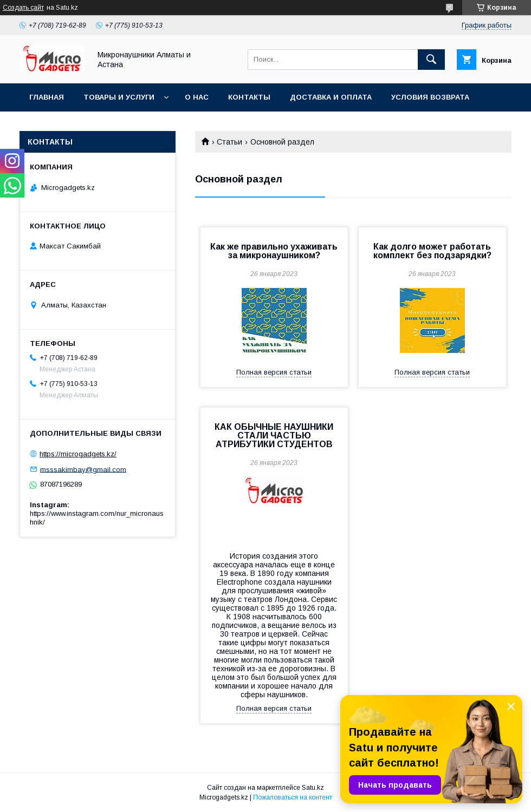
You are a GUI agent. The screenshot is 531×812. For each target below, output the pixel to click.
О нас (197, 97)
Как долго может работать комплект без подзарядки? (432, 251)
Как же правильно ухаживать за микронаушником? (274, 251)
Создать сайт (23, 8)
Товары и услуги (119, 97)
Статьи (229, 142)
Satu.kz (313, 788)
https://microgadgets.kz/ (78, 454)
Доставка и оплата (331, 97)
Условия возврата (430, 97)
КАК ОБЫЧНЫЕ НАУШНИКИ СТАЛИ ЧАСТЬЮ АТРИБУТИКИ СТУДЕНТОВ (274, 436)
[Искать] (431, 60)
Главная (47, 97)
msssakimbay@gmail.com (83, 469)
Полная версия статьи (274, 372)
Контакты (249, 97)
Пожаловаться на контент (293, 797)
